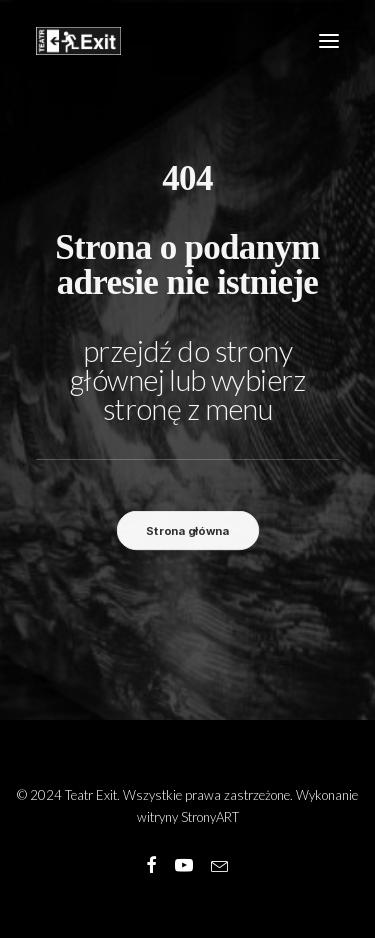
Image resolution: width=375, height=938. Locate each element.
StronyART (210, 817)
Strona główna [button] (187, 531)
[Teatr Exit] (78, 41)
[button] (329, 41)
